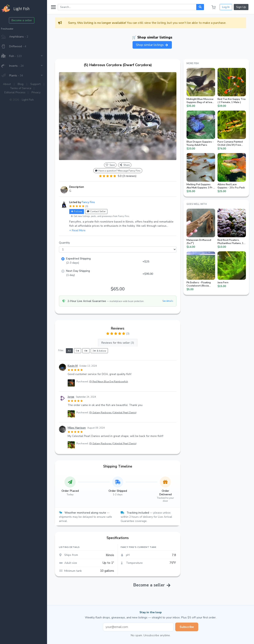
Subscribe (189, 625)
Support (39, 84)
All (73, 349)
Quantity (68, 241)
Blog (24, 84)
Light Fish (32, 100)
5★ (81, 349)
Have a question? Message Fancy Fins (120, 169)
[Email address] (140, 625)
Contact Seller (100, 210)
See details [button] (169, 299)
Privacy (40, 92)
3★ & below (103, 349)
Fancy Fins (92, 200)
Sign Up (241, 7)
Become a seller (25, 20)
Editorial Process (19, 92)
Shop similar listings (154, 45)
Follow (80, 210)
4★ (90, 349)
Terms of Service (24, 88)
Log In (226, 7)
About (11, 84)
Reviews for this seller (120, 341)
